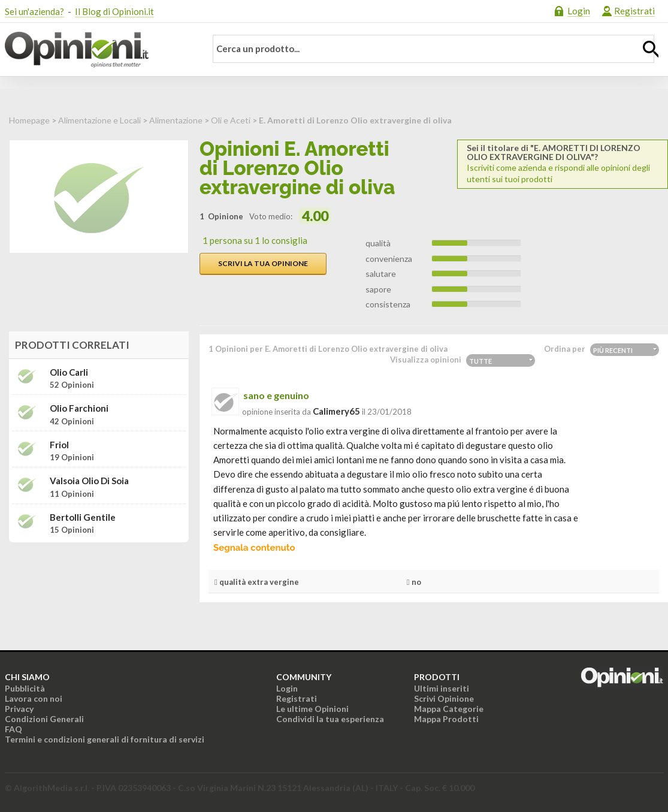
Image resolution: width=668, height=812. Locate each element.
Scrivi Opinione (444, 698)
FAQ (13, 729)
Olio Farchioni (79, 408)
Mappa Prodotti (446, 719)
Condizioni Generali (44, 719)
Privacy (19, 709)
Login (579, 11)
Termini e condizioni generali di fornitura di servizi (105, 739)
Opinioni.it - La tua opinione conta (98, 50)
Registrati (634, 11)
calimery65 (336, 411)
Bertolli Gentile (83, 517)
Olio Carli (69, 372)
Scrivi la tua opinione (263, 263)
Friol (59, 445)
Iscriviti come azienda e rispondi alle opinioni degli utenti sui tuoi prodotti (563, 164)
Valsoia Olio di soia (89, 481)
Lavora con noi (34, 698)
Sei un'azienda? (34, 11)
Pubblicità (25, 688)
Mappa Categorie (449, 709)
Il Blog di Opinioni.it (114, 11)
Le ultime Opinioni (312, 709)
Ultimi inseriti (442, 688)
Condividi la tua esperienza (330, 719)
